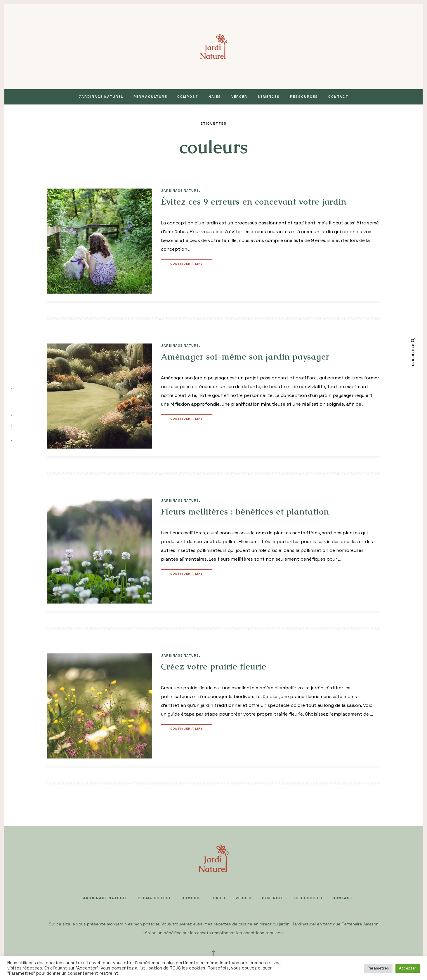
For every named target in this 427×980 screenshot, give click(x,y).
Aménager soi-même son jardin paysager (245, 357)
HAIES (215, 97)
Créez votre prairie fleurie (214, 667)
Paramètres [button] (378, 968)
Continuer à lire (187, 264)
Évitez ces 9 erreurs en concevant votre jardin (254, 202)
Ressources (304, 97)
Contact (338, 97)
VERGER (239, 97)
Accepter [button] (408, 968)
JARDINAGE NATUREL (101, 97)
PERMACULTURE (150, 97)
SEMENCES (269, 97)
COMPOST (188, 97)
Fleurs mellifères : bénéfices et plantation (245, 512)
